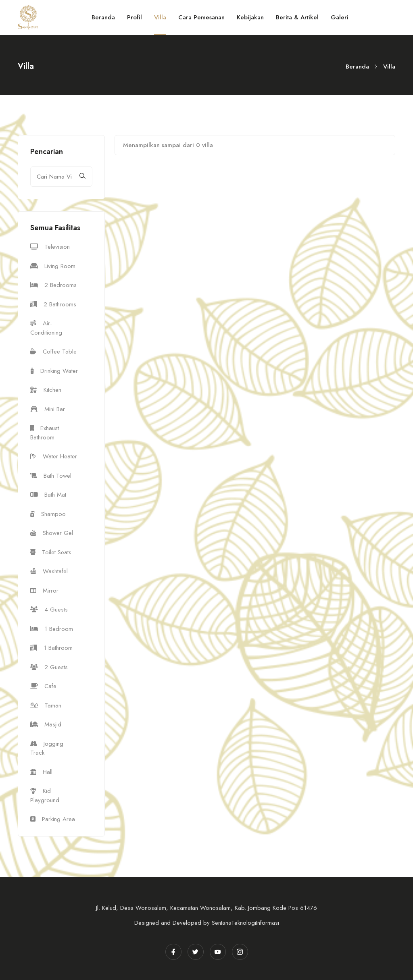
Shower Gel (52, 533)
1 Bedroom (52, 629)
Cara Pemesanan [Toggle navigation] (201, 17)
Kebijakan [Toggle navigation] (250, 17)
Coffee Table (53, 352)
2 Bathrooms (53, 304)
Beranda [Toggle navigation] (103, 17)
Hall (41, 772)
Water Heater (54, 456)
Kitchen (46, 390)
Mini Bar (48, 409)
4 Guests (49, 610)
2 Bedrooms (53, 285)
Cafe (43, 686)
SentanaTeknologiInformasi (245, 923)
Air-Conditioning (46, 328)
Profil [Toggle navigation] (135, 17)
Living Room (53, 266)
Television (50, 247)
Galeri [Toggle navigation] (340, 17)
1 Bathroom (51, 648)
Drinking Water (54, 371)
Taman (46, 705)
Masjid (46, 724)
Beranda (357, 67)
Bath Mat (48, 495)
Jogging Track (47, 748)
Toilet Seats (51, 552)
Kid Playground (45, 796)
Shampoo (48, 514)
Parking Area (53, 819)
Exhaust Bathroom (45, 433)
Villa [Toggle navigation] (160, 17)
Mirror (44, 591)
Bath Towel (51, 476)
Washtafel (49, 571)
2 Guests (49, 667)
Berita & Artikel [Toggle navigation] (297, 17)
